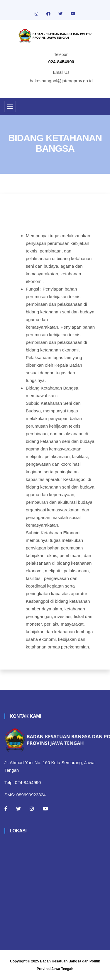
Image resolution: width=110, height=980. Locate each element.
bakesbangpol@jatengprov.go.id (61, 81)
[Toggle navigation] (10, 107)
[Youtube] (45, 809)
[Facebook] (6, 809)
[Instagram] (32, 809)
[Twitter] (18, 809)
